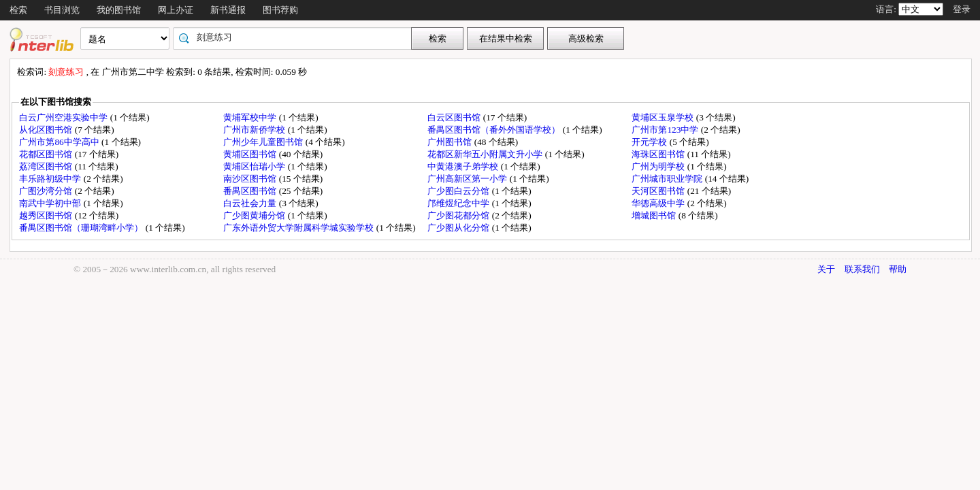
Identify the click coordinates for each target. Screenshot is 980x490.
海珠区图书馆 (659, 154)
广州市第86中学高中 (60, 142)
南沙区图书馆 (251, 179)
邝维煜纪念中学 (459, 203)
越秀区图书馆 (47, 215)
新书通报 (228, 10)
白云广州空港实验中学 (64, 117)
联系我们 (862, 269)
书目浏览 (62, 10)
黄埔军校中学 (251, 117)
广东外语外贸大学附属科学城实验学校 (299, 228)
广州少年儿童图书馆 (264, 142)
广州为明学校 (659, 166)
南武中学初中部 (51, 203)
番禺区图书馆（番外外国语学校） (495, 130)
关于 (826, 269)
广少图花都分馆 (459, 215)
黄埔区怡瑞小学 (255, 166)
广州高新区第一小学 (468, 179)
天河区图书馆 (659, 191)
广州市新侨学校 (255, 130)
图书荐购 (280, 10)
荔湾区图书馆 (47, 166)
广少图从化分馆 (459, 228)
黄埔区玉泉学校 (664, 117)
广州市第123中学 (666, 130)
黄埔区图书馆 (251, 154)
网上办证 (176, 10)
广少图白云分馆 (459, 191)
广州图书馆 (451, 142)
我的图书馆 (119, 10)
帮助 (898, 269)
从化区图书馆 (47, 130)
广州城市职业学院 (668, 179)
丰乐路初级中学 (51, 179)
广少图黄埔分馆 (255, 215)
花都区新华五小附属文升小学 (486, 154)
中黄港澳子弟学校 (464, 166)
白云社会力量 (251, 203)
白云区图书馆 (455, 117)
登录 (962, 9)
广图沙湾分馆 (47, 191)
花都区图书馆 (47, 154)
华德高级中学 (659, 203)
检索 (18, 10)
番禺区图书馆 (251, 191)
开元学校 (650, 142)
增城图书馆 (655, 215)
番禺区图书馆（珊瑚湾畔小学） (82, 228)
